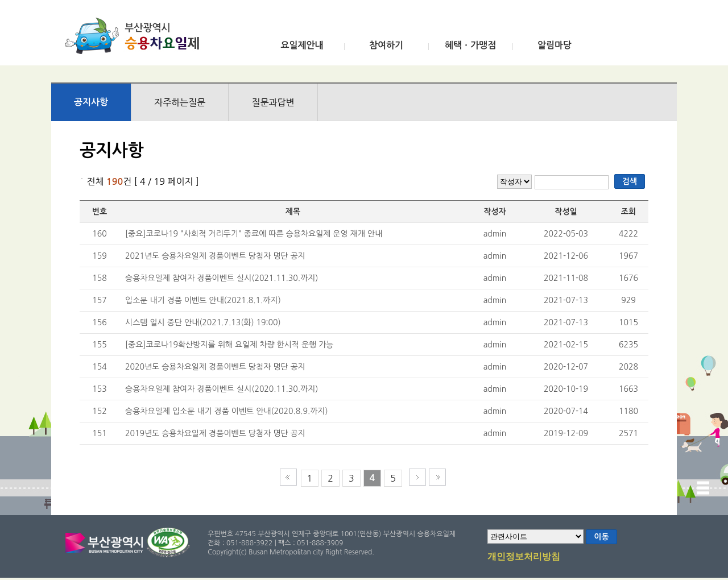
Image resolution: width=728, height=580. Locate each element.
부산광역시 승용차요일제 (136, 36)
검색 (630, 181)
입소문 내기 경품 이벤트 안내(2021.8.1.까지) (203, 300)
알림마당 (555, 45)
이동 (601, 537)
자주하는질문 (180, 102)
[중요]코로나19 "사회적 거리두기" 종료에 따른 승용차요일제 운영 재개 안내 (254, 234)
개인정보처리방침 (524, 557)
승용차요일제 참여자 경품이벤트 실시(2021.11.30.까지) (222, 278)
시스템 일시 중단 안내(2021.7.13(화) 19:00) (203, 322)
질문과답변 (273, 102)
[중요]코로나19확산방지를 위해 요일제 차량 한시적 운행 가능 (229, 345)
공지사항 (91, 102)
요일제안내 (302, 45)
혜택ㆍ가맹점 (470, 45)
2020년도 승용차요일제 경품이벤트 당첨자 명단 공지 (215, 367)
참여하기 (386, 45)
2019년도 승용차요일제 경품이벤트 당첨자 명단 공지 (215, 433)
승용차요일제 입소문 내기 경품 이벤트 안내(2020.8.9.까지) (227, 411)
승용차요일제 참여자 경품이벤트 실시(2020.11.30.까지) (222, 389)
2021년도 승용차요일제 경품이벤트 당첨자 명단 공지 (215, 256)
